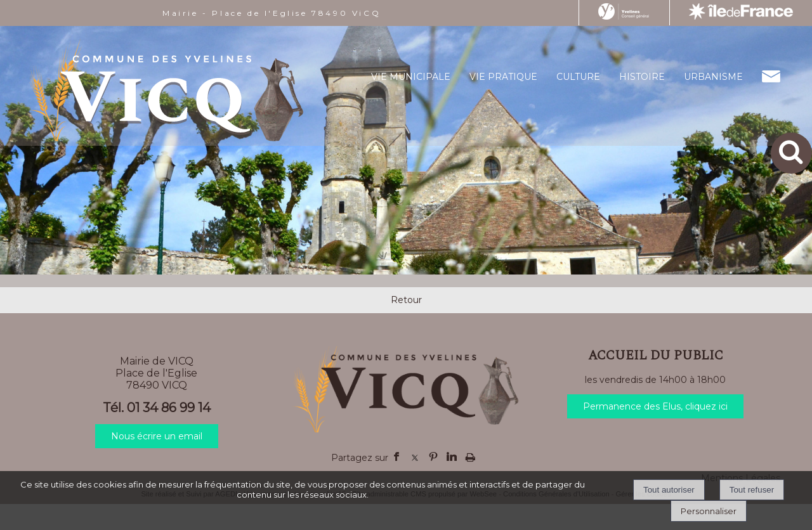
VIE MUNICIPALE (411, 77)
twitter (415, 457)
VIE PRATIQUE (503, 77)
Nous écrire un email (157, 436)
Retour (406, 300)
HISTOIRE (642, 77)
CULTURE (578, 77)
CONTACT (771, 76)
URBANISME (713, 77)
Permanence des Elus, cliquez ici (655, 406)
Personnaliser (709, 511)
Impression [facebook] (470, 455)
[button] (791, 153)
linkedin (452, 457)
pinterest (433, 457)
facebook (396, 457)
